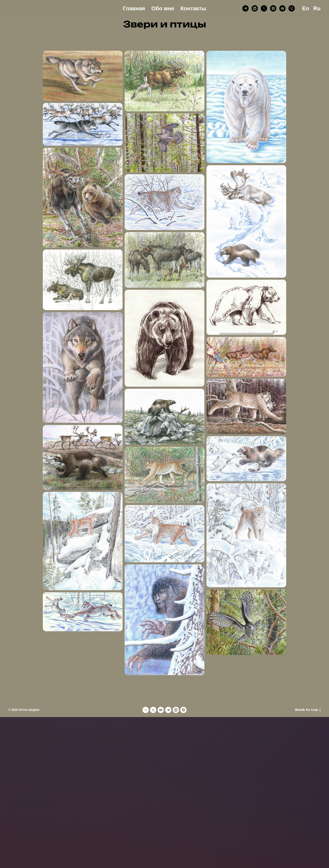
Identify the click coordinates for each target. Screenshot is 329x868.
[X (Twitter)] (264, 8)
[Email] (282, 8)
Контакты (193, 8)
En (306, 8)
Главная (134, 8)
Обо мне (163, 8)
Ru (317, 8)
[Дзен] (273, 8)
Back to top (308, 710)
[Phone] (292, 8)
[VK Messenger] (255, 8)
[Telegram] (245, 8)
